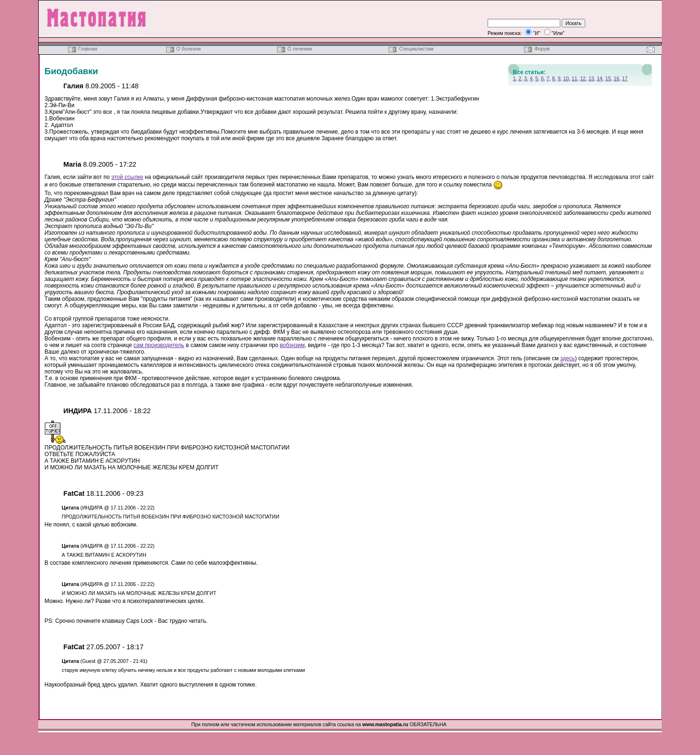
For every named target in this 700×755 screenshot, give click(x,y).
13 (591, 78)
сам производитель (159, 345)
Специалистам (416, 49)
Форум (542, 49)
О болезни (189, 49)
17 (625, 78)
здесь (568, 358)
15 (608, 78)
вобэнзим (292, 345)
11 (574, 78)
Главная (88, 49)
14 (599, 78)
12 (583, 78)
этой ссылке (127, 177)
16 (616, 78)
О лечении (300, 49)
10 (566, 78)
